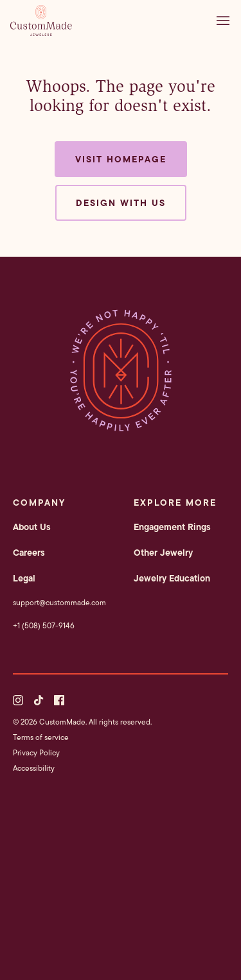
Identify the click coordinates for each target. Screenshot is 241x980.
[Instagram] (18, 700)
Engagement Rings (172, 527)
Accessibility (34, 768)
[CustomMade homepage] (41, 32)
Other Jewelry (163, 553)
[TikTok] (39, 700)
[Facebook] (59, 700)
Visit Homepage (121, 159)
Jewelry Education (172, 578)
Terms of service (41, 737)
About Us (32, 527)
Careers (29, 553)
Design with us (121, 203)
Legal (24, 578)
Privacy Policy (36, 752)
